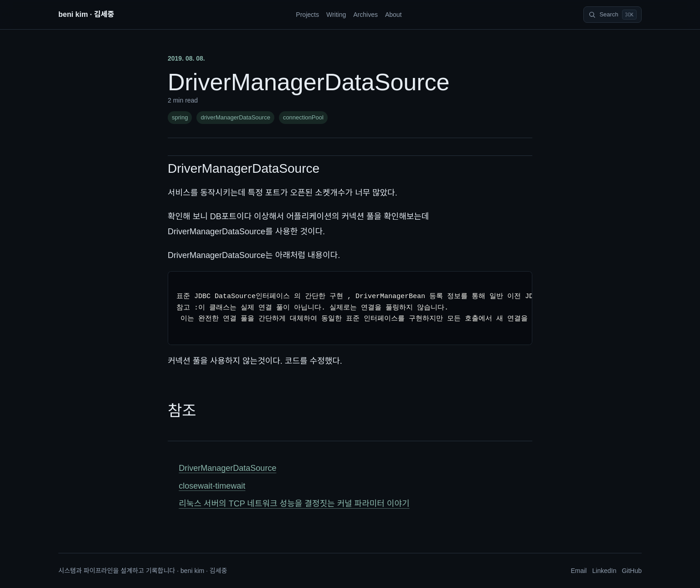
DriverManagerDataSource (244, 168)
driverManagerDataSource (235, 117)
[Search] (612, 15)
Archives (365, 15)
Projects (307, 15)
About (394, 15)
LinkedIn (604, 571)
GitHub (632, 571)
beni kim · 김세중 (86, 14)
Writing (336, 15)
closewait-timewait (212, 486)
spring (180, 117)
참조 (182, 411)
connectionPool (303, 117)
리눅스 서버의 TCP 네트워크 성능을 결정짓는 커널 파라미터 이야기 (294, 504)
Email (579, 571)
